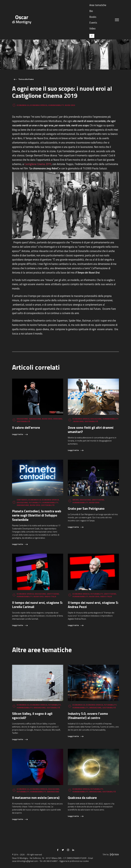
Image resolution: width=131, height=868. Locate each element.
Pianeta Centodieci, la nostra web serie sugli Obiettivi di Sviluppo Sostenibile (37, 515)
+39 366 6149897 (50, 861)
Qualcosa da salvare (82, 797)
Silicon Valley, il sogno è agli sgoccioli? (32, 716)
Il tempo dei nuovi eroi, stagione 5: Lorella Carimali (37, 605)
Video (92, 28)
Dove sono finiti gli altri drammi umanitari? (91, 430)
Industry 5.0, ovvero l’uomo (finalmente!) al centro (88, 716)
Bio (91, 11)
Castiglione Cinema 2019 (38, 164)
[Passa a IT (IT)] (92, 36)
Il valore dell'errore (26, 427)
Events (93, 23)
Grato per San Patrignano (86, 508)
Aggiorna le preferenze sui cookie (74, 861)
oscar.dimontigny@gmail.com (25, 861)
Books (93, 17)
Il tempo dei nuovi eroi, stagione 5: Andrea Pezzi (93, 605)
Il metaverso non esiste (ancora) (36, 797)
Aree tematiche (98, 5)
